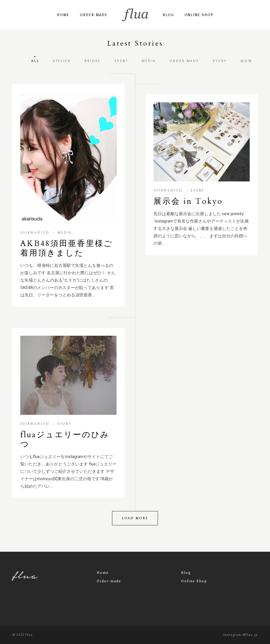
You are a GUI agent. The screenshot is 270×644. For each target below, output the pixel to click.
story (220, 61)
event (121, 61)
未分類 (246, 61)
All (35, 61)
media (149, 61)
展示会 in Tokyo (188, 201)
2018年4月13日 (35, 233)
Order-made (94, 15)
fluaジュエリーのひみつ (65, 439)
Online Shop (199, 15)
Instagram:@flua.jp (240, 635)
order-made (184, 61)
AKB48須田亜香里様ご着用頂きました (67, 248)
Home (63, 15)
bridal (93, 61)
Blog (168, 15)
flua (25, 575)
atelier (62, 61)
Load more (135, 518)
